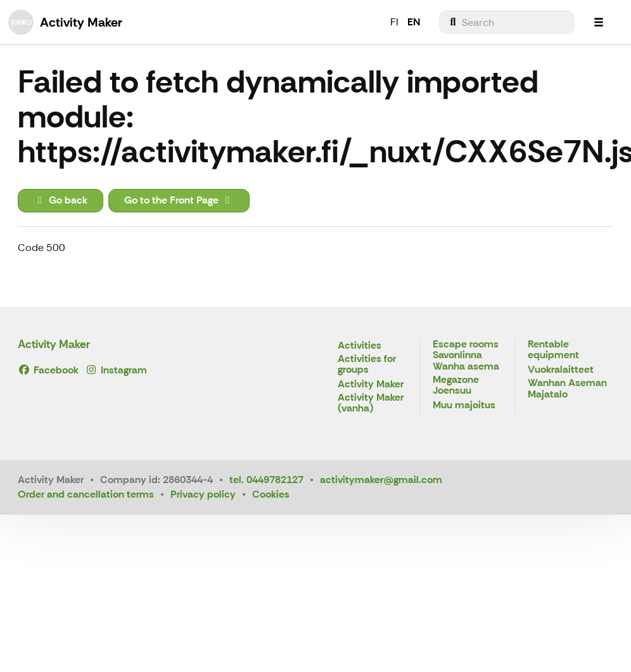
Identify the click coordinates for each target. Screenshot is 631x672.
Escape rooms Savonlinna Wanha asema (466, 356)
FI (394, 22)
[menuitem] (507, 22)
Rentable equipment (553, 350)
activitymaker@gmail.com (381, 480)
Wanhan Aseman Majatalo (567, 389)
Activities (360, 346)
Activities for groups (367, 365)
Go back (61, 200)
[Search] (507, 22)
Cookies (271, 494)
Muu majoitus (464, 405)
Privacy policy (203, 494)
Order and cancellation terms (86, 494)
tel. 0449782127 (266, 480)
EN (414, 22)
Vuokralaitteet (561, 370)
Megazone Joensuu (456, 386)
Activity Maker (54, 344)
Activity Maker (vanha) (371, 404)
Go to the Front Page (179, 200)
